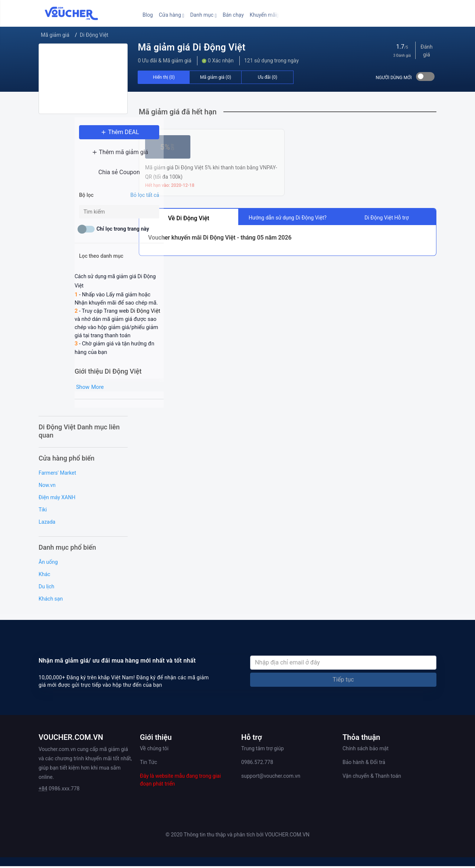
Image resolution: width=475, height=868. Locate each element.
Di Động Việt (94, 35)
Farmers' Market (57, 474)
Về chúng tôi (154, 750)
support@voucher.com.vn (271, 777)
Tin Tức (148, 764)
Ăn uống (48, 563)
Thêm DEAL (83, 136)
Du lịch (46, 588)
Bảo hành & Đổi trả (364, 764)
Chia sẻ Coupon (83, 177)
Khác (44, 576)
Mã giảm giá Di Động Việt (191, 47)
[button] (171, 15)
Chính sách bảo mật (366, 750)
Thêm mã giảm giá (83, 157)
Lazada (47, 523)
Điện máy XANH (57, 499)
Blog (148, 15)
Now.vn (47, 487)
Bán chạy (233, 15)
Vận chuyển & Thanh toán (372, 777)
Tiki (43, 511)
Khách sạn (51, 600)
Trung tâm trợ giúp (263, 750)
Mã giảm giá (55, 35)
